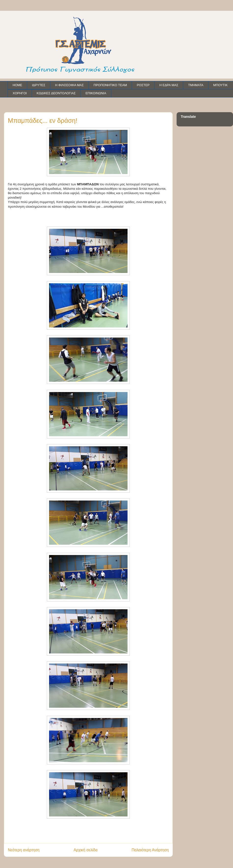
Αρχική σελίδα (85, 850)
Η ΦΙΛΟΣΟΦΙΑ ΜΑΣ (70, 85)
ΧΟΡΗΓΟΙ (20, 93)
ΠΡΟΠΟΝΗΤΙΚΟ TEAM (110, 85)
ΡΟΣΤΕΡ (143, 85)
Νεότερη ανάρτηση (24, 850)
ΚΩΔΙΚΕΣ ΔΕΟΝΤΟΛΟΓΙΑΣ (56, 93)
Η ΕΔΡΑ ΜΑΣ (169, 85)
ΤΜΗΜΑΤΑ (196, 85)
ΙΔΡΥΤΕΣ (39, 85)
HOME (18, 85)
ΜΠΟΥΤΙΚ (220, 85)
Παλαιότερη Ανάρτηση (150, 850)
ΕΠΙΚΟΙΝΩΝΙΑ (96, 93)
